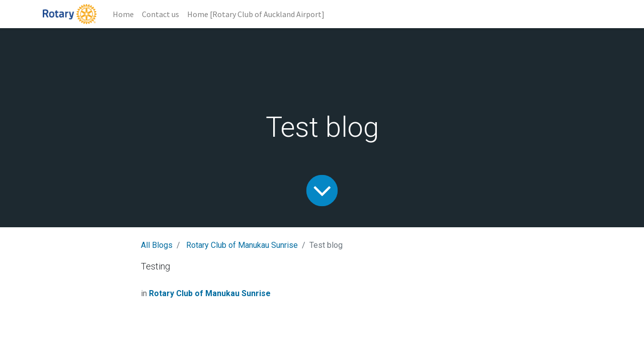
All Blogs (157, 245)
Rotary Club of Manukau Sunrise (242, 245)
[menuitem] (123, 14)
